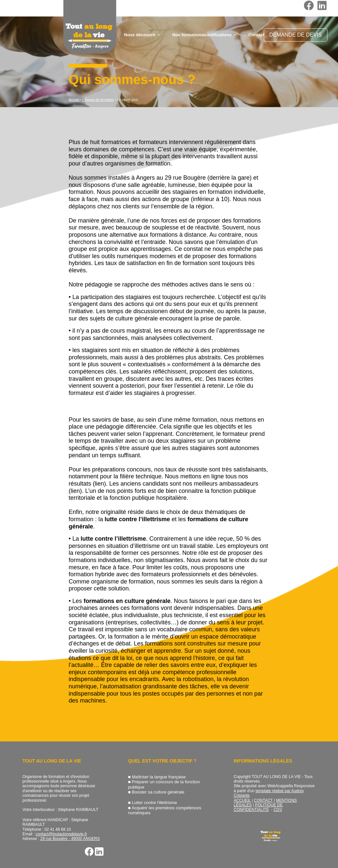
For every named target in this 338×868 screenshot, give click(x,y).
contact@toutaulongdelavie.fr (61, 834)
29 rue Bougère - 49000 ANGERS (70, 839)
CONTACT (263, 800)
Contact (256, 35)
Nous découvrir (140, 35)
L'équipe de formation (98, 100)
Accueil (74, 100)
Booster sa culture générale (158, 792)
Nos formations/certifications (203, 35)
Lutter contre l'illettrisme (154, 803)
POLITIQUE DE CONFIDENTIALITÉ (258, 807)
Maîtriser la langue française (159, 777)
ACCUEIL (242, 800)
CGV (278, 810)
